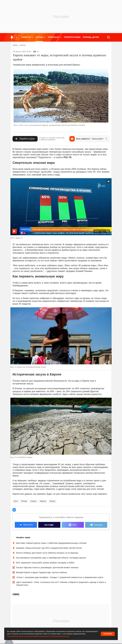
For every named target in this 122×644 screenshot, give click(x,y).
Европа (43, 501)
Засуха (52, 501)
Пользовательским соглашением (21, 636)
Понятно (108, 634)
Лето (16, 501)
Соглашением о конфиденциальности (53, 636)
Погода (24, 501)
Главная (15, 45)
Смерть (33, 501)
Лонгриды (23, 45)
